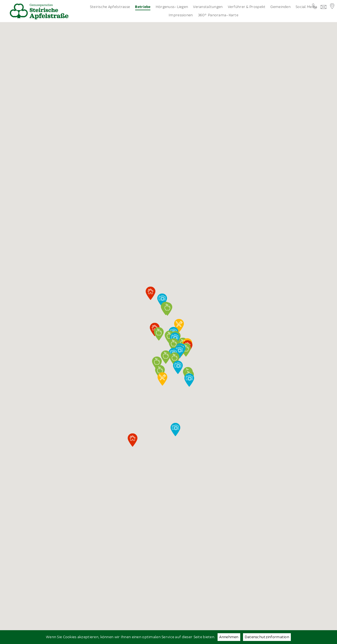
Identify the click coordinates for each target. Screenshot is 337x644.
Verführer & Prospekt (247, 7)
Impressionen (181, 15)
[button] (175, 359)
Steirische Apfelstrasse (110, 7)
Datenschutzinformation (267, 637)
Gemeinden (280, 7)
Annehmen (229, 637)
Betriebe (143, 7)
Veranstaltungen (208, 7)
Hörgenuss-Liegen (172, 7)
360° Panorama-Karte (218, 15)
